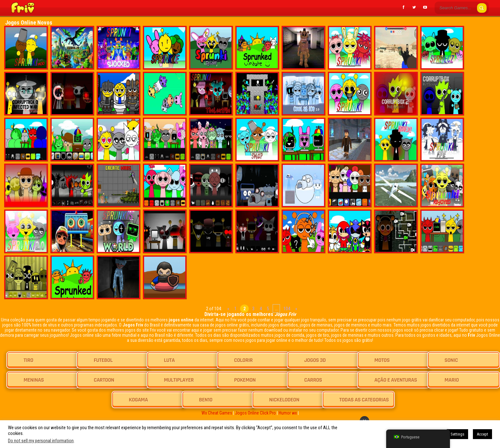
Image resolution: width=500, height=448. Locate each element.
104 (287, 309)
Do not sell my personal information (41, 441)
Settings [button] (457, 434)
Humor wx (288, 413)
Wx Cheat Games (217, 413)
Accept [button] (482, 434)
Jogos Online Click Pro (255, 413)
